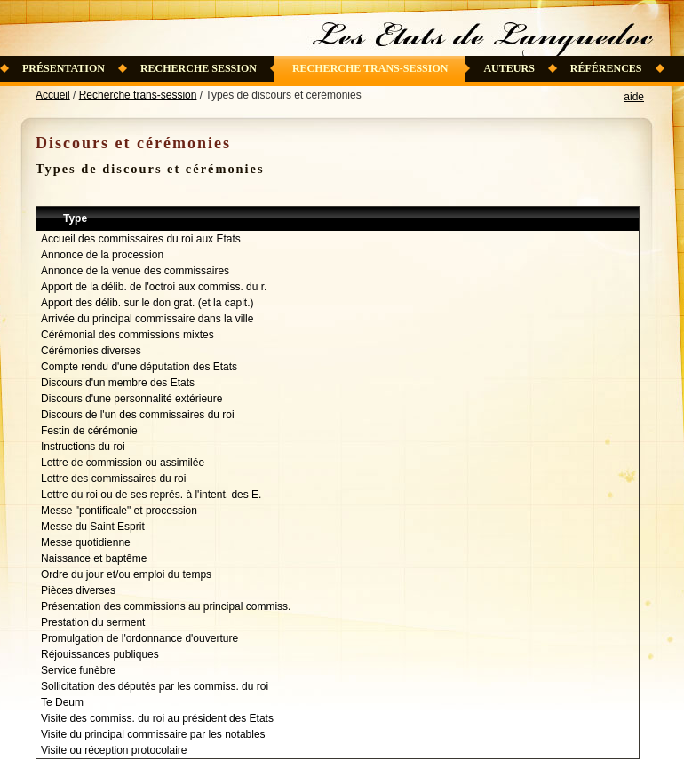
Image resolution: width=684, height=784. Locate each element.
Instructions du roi (83, 447)
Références (606, 68)
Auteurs (509, 68)
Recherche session (199, 68)
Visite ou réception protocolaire (114, 750)
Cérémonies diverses (91, 351)
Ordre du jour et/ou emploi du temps (126, 574)
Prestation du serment (93, 622)
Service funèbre (78, 670)
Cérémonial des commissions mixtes (127, 335)
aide (634, 97)
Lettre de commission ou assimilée (123, 463)
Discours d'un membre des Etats (118, 383)
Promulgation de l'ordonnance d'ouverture (139, 638)
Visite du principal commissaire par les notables (153, 734)
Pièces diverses (78, 590)
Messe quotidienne (86, 542)
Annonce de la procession (102, 255)
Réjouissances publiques (100, 654)
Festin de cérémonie (89, 431)
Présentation (64, 68)
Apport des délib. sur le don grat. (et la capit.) (147, 303)
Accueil (53, 95)
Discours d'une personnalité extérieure (131, 399)
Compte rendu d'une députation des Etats (139, 367)
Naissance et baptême (94, 558)
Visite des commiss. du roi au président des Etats (157, 718)
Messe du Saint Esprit (93, 527)
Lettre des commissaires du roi (113, 479)
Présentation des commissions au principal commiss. (166, 606)
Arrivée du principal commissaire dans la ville (147, 319)
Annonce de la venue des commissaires (135, 271)
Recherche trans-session (370, 68)
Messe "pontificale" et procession (119, 511)
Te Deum (62, 702)
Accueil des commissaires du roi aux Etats (141, 239)
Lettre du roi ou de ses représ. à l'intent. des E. (151, 495)
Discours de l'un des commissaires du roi (138, 415)
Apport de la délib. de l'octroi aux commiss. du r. (154, 287)
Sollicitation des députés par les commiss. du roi (155, 686)
